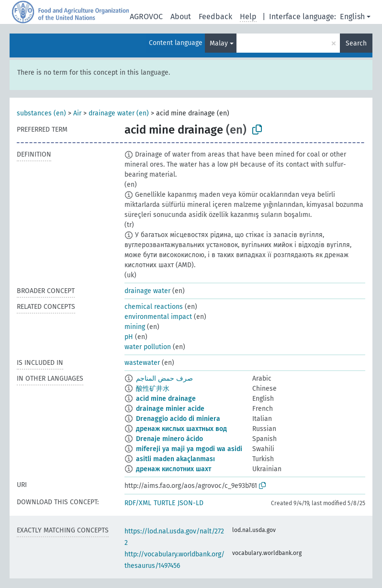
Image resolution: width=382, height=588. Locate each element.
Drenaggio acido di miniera (178, 419)
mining (135, 327)
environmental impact (158, 317)
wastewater (142, 363)
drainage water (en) (119, 113)
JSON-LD (191, 503)
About (181, 17)
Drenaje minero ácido (169, 439)
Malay (219, 43)
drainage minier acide (170, 409)
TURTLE (164, 503)
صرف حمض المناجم (164, 379)
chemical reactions (154, 307)
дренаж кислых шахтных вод (181, 429)
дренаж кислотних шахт (174, 469)
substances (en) (41, 113)
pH (129, 337)
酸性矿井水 (153, 389)
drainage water (147, 291)
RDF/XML (138, 503)
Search (356, 43)
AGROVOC (146, 17)
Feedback (215, 17)
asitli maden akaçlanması (175, 459)
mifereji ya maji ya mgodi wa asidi (189, 449)
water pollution (148, 347)
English (352, 17)
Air (77, 113)
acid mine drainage (166, 399)
